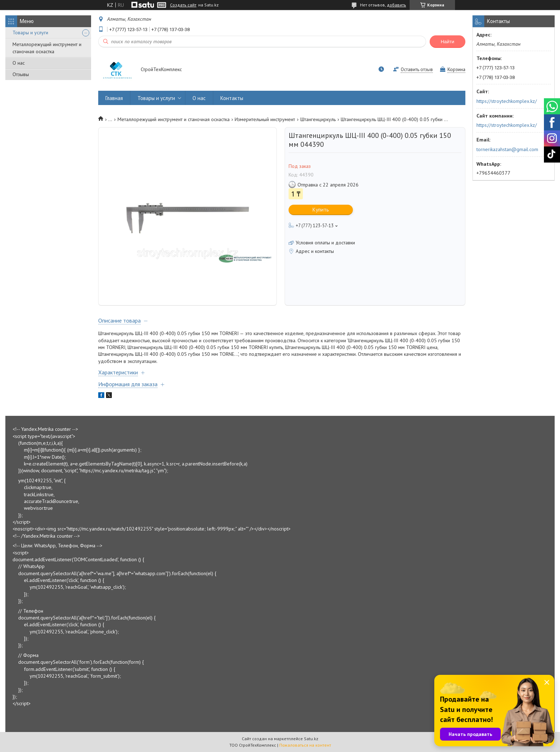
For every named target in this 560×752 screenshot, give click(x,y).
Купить (321, 210)
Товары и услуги (30, 33)
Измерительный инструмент (265, 119)
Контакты (232, 98)
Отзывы (21, 74)
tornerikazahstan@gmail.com (507, 149)
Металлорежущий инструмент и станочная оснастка (47, 48)
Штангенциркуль (318, 119)
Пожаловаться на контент (305, 745)
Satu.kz (311, 739)
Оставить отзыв (417, 69)
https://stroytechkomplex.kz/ (507, 101)
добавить (396, 5)
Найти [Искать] (447, 42)
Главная (114, 98)
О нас (19, 63)
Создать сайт (183, 5)
